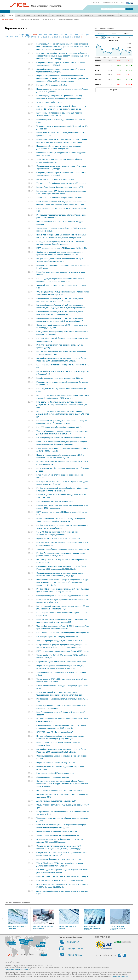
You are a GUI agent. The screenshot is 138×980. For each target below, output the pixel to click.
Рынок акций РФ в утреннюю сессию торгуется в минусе (60, 880)
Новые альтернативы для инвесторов (18, 919)
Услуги (71, 15)
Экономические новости (30, 19)
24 (73, 37)
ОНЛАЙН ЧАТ (73, 942)
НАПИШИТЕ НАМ (74, 955)
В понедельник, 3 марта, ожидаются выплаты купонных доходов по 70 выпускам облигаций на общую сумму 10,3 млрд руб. (63, 414)
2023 (12, 37)
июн (56, 35)
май (51, 35)
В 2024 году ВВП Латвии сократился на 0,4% (55, 179)
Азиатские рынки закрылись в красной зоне (54, 501)
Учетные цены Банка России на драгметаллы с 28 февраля (61, 183)
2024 (16, 37)
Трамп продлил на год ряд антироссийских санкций (58, 835)
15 (53, 37)
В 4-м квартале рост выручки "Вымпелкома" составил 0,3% (61, 438)
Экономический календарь (69, 19)
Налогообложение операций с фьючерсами (43, 919)
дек (87, 35)
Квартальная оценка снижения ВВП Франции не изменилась (62, 662)
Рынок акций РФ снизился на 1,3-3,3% (52, 85)
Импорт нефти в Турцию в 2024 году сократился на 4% (59, 790)
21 (66, 37)
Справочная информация (107, 15)
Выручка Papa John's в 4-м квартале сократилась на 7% (60, 187)
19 (61, 37)
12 (46, 37)
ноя (82, 35)
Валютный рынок (24, 15)
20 (64, 37)
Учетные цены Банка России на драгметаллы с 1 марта (59, 198)
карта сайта (9, 962)
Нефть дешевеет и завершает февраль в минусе (57, 831)
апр (45, 35)
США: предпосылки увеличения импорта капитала (120, 919)
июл (61, 35)
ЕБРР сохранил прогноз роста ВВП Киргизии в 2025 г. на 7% (62, 248)
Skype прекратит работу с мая (49, 102)
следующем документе (120, 976)
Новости (10, 15)
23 (70, 37)
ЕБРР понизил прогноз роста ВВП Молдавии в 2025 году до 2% (63, 633)
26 (77, 37)
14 (50, 37)
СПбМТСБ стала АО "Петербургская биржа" (55, 732)
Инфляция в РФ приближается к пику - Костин (56, 763)
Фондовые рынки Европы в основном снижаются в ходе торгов (63, 549)
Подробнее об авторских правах (17, 969)
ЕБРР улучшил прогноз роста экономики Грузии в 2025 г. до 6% (63, 651)
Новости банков (49, 19)
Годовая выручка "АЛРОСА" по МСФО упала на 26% (58, 539)
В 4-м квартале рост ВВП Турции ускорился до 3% (57, 637)
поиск (18, 962)
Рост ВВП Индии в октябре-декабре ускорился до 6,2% (59, 427)
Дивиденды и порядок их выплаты (69, 919)
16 (55, 37)
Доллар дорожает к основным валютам (53, 777)
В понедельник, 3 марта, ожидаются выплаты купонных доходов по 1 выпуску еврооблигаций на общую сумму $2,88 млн (62, 405)
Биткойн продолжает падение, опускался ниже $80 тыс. (60, 378)
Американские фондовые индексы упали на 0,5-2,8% (59, 859)
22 (68, 37)
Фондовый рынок (41, 15)
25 (75, 37)
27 (79, 37)
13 (48, 37)
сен (71, 35)
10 (42, 37)
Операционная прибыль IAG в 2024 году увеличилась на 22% (62, 596)
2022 (7, 37)
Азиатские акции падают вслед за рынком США (56, 801)
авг (66, 35)
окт (77, 35)
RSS (134, 15)
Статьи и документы (85, 15)
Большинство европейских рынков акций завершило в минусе (62, 876)
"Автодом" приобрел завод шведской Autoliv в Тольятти (59, 641)
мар (40, 35)
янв (30, 35)
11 (44, 37)
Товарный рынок (58, 15)
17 (57, 37)
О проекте (124, 15)
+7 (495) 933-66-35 (75, 949)
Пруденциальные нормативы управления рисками (94, 919)
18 (59, 37)
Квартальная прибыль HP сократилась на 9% (55, 773)
